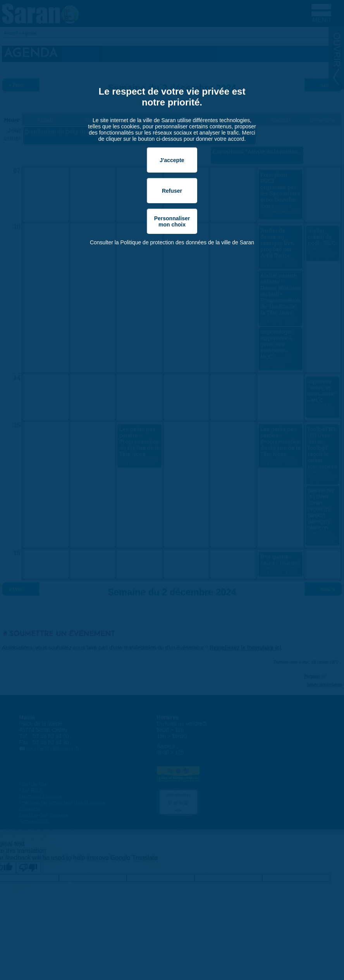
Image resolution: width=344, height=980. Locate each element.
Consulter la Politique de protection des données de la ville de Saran (172, 242)
